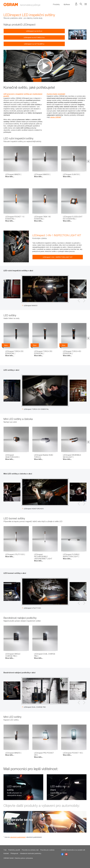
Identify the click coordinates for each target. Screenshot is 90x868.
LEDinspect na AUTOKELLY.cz (34, 37)
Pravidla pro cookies (47, 850)
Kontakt (6, 853)
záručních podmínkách (18, 837)
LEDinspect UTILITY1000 (32, 608)
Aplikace (67, 4)
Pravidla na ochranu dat (30, 850)
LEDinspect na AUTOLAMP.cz (34, 44)
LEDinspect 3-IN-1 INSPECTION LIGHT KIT (58, 257)
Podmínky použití (14, 850)
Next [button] (88, 161)
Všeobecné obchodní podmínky (31, 853)
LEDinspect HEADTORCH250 (33, 509)
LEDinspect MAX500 (30, 305)
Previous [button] (2, 161)
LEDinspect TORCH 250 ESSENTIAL (35, 409)
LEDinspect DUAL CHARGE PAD (34, 707)
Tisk (5, 850)
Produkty (56, 4)
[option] (45, 66)
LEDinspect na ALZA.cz (34, 31)
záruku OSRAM (55, 117)
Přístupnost (14, 853)
